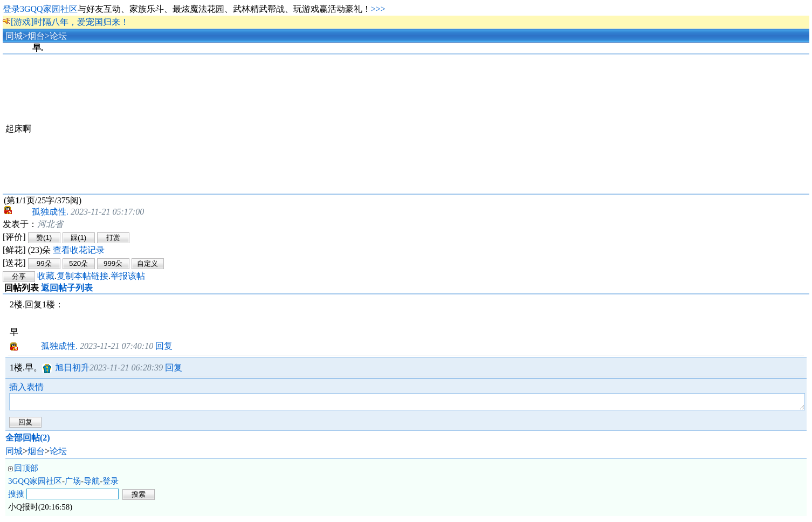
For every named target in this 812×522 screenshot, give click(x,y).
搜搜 (16, 497)
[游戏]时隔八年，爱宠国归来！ (70, 22)
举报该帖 (128, 276)
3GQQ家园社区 (35, 484)
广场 (73, 484)
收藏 (46, 276)
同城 (14, 36)
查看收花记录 (79, 250)
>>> (378, 9)
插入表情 (26, 387)
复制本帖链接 (82, 276)
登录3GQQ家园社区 (40, 9)
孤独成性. (42, 212)
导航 (92, 484)
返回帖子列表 (67, 288)
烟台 (36, 36)
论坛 (58, 36)
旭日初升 (72, 368)
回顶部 (26, 471)
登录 (111, 484)
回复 (164, 346)
